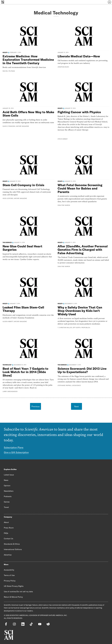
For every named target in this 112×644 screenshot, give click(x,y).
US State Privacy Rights (14, 586)
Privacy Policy (10, 581)
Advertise (8, 555)
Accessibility (9, 570)
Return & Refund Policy (13, 597)
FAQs (6, 533)
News (6, 480)
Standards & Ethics (12, 544)
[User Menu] (109, 2)
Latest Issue (9, 475)
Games (7, 502)
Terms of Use (9, 575)
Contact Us (9, 539)
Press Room (9, 528)
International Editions (13, 549)
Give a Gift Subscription (16, 452)
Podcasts (8, 496)
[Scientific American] (3, 2)
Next (76, 406)
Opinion (7, 486)
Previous (36, 406)
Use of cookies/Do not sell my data (18, 592)
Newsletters (9, 491)
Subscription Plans (14, 447)
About (6, 522)
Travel (6, 507)
